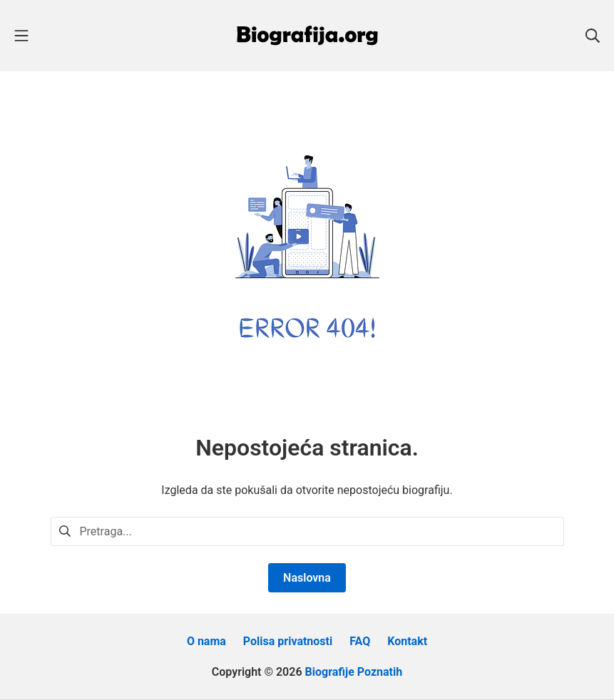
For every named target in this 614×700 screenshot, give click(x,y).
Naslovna (307, 578)
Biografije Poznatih (354, 672)
